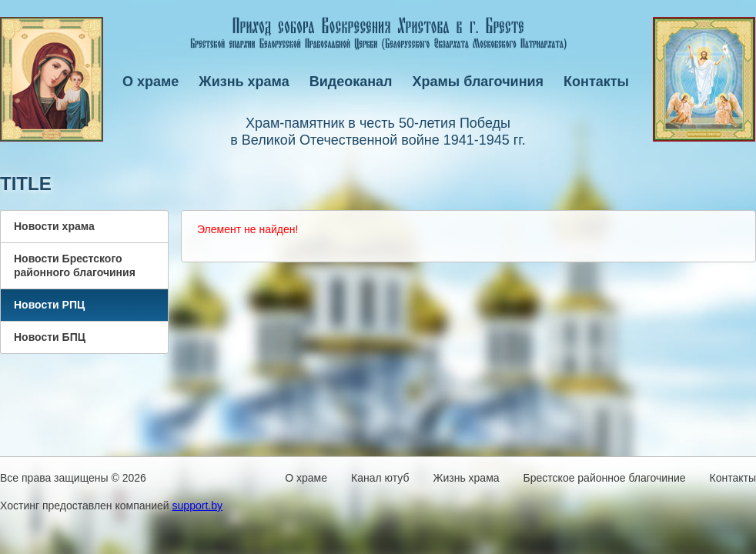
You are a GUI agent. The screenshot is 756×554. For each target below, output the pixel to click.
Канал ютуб (380, 478)
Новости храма (54, 226)
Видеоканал (351, 82)
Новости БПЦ (50, 337)
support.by (197, 506)
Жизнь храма (244, 82)
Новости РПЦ (49, 305)
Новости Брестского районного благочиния (75, 265)
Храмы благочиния (478, 82)
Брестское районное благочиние (605, 478)
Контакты (596, 82)
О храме (151, 82)
